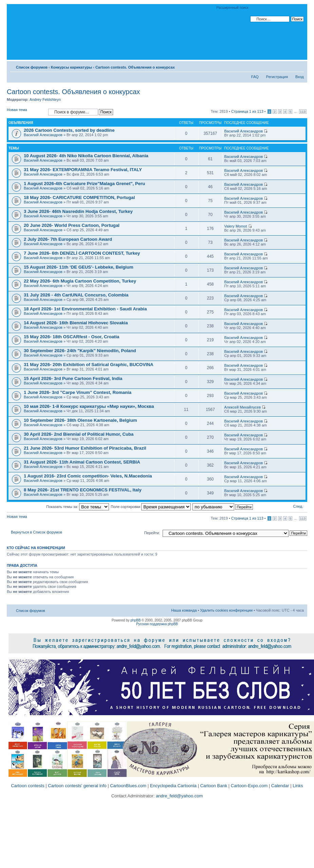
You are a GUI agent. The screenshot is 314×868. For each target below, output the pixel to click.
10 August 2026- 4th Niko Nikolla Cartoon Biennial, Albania (86, 156)
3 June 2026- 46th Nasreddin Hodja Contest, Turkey (78, 211)
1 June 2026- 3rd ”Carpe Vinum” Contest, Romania (78, 392)
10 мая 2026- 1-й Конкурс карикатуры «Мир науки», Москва (89, 406)
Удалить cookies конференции (227, 610)
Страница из (247, 111)
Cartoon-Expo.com (249, 786)
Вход (300, 77)
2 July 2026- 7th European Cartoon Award (68, 239)
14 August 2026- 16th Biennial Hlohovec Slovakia (76, 323)
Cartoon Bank (214, 786)
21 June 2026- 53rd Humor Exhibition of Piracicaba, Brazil (85, 448)
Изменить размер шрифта (299, 66)
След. (298, 506)
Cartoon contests (27, 786)
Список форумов (32, 67)
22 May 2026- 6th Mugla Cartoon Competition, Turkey (80, 281)
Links (298, 786)
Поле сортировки (151, 507)
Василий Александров (43, 135)
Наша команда (184, 610)
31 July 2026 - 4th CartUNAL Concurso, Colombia (76, 295)
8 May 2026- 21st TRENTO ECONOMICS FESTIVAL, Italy (83, 490)
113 (303, 112)
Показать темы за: (78, 507)
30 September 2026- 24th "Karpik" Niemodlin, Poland (80, 351)
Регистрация (277, 77)
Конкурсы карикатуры (71, 67)
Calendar (280, 786)
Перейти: (152, 533)
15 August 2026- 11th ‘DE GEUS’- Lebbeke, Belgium (79, 267)
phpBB (135, 620)
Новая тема (26, 112)
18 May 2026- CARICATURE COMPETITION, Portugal (79, 197)
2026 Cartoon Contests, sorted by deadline (69, 130)
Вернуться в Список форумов (36, 532)
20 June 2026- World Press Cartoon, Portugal (72, 225)
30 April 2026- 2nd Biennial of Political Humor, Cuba (79, 434)
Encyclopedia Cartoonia (173, 786)
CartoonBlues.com (128, 786)
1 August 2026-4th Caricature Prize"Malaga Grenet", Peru (84, 184)
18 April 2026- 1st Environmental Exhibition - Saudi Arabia (85, 309)
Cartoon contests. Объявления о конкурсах (135, 67)
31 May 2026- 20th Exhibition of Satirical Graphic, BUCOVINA (89, 365)
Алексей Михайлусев (243, 407)
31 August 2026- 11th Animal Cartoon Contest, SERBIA (82, 462)
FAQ (255, 77)
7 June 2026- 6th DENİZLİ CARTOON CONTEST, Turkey (82, 253)
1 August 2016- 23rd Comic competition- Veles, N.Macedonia (88, 476)
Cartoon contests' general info (77, 786)
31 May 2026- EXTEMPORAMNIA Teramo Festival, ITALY (83, 170)
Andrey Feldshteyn (45, 100)
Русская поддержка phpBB (157, 624)
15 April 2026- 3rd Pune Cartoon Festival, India (73, 378)
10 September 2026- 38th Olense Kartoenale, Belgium (80, 420)
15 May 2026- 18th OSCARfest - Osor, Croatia (71, 337)
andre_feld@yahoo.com (179, 796)
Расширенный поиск (233, 8)
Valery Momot (236, 226)
